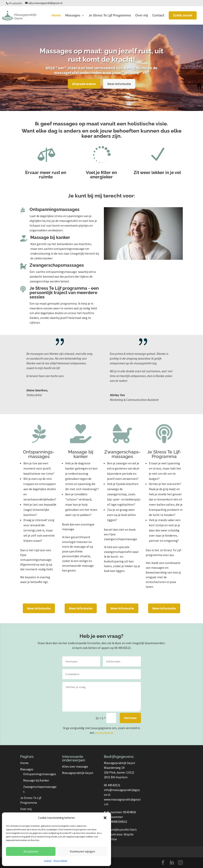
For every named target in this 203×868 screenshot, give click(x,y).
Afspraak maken (84, 84)
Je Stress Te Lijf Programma (110, 16)
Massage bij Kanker (36, 780)
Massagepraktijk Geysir (78, 773)
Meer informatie (119, 84)
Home (56, 16)
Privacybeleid (60, 861)
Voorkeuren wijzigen (82, 851)
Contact (158, 16)
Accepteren (31, 851)
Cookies (48, 861)
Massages (73, 16)
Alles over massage (75, 766)
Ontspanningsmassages (40, 774)
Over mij (142, 16)
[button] (105, 818)
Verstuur (130, 718)
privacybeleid (104, 733)
